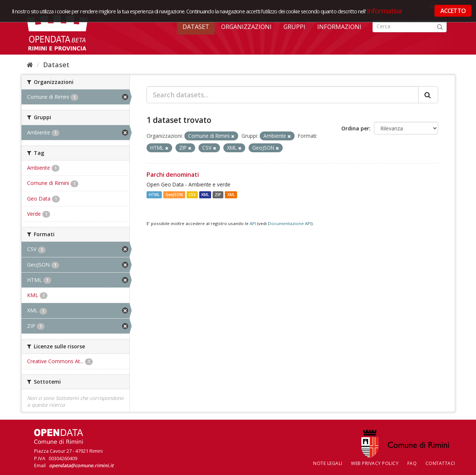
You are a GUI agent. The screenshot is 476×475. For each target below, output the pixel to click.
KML (205, 195)
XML (231, 195)
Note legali (328, 463)
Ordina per (355, 128)
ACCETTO (453, 11)
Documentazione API (290, 223)
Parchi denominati (173, 175)
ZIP (218, 195)
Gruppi (294, 27)
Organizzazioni (246, 27)
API (253, 223)
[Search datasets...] (283, 95)
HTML (154, 195)
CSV (192, 195)
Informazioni (339, 27)
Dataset (196, 27)
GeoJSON (174, 195)
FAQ (412, 463)
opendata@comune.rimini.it (81, 465)
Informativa (385, 11)
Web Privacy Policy (375, 463)
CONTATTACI (440, 463)
